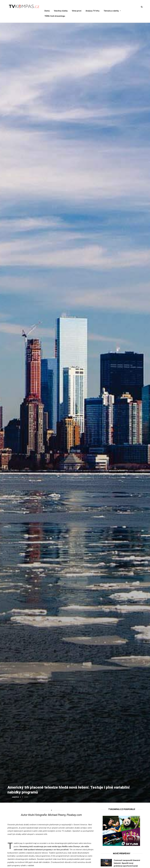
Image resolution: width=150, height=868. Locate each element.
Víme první (77, 11)
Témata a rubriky (111, 11)
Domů (47, 11)
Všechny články (61, 11)
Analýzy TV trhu (93, 11)
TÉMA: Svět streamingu (55, 16)
